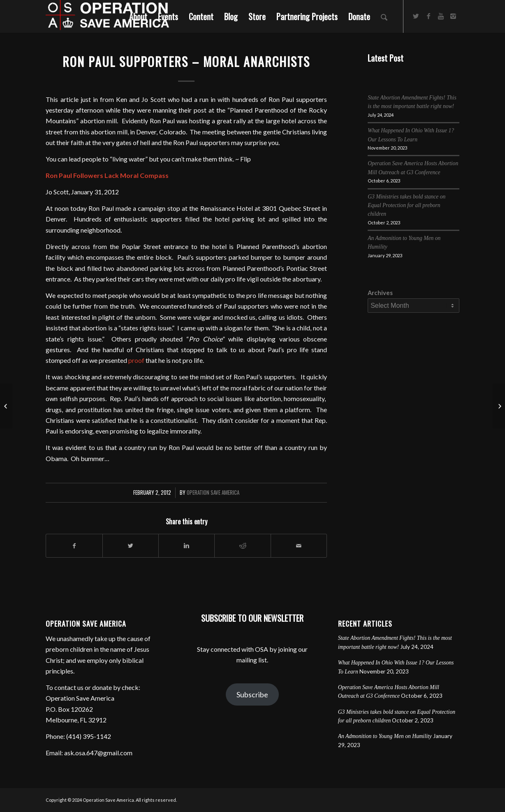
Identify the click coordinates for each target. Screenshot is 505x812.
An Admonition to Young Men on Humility (385, 736)
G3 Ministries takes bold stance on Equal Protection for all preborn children (407, 205)
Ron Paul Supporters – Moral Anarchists (186, 61)
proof (136, 360)
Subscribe (252, 694)
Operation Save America (213, 493)
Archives (380, 293)
